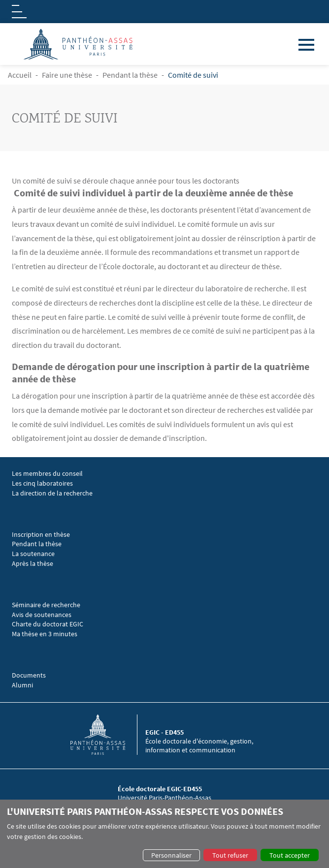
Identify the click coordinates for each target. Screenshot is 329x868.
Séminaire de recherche (47, 605)
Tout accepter (290, 855)
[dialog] (164, 834)
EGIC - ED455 (164, 732)
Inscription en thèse (41, 535)
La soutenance (33, 554)
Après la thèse (33, 564)
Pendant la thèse (130, 75)
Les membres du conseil (47, 474)
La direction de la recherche (52, 493)
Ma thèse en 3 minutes (45, 634)
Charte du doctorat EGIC (48, 624)
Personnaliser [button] (171, 855)
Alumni (22, 685)
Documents (29, 675)
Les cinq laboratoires (42, 483)
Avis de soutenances (42, 615)
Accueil (20, 75)
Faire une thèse (67, 75)
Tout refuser (230, 855)
